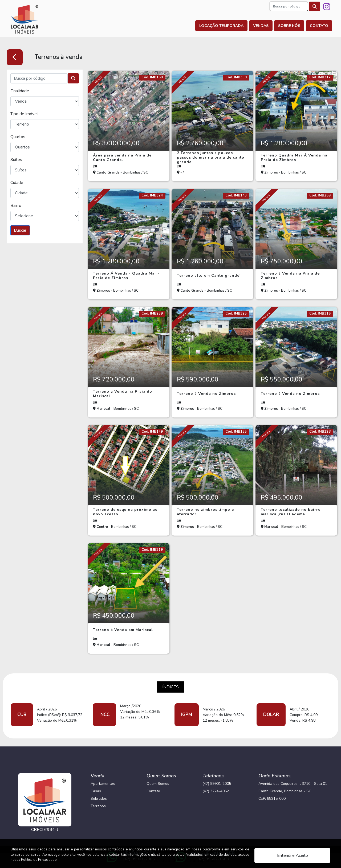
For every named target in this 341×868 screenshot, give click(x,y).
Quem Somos (158, 784)
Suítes (16, 160)
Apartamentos (103, 784)
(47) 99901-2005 (217, 784)
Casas (96, 791)
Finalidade (20, 91)
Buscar (20, 230)
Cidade (17, 183)
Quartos (18, 137)
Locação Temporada (221, 26)
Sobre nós (289, 26)
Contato (319, 26)
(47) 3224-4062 (216, 791)
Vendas (261, 26)
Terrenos (98, 806)
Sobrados (99, 799)
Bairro (16, 206)
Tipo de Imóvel (24, 114)
